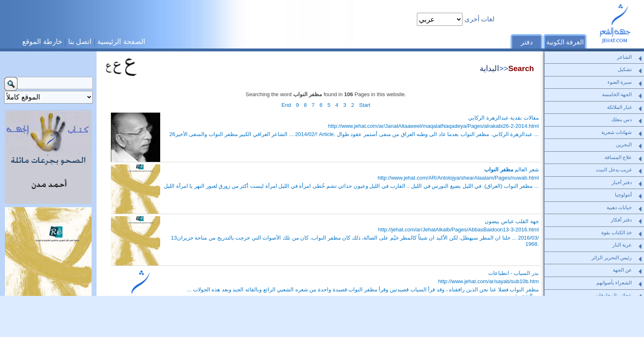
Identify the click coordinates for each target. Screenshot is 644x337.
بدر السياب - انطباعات (514, 273)
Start (365, 105)
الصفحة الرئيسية (121, 42)
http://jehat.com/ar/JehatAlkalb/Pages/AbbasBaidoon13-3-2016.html (459, 230)
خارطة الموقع (42, 42)
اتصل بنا (80, 42)
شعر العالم (512, 170)
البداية (489, 68)
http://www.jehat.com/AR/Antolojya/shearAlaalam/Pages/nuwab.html (458, 178)
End (286, 105)
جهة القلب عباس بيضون (512, 221)
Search (521, 68)
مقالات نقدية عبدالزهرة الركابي (504, 118)
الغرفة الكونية (565, 42)
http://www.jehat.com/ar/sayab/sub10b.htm (489, 281)
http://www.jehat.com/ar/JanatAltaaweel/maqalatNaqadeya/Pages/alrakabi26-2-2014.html (434, 126)
